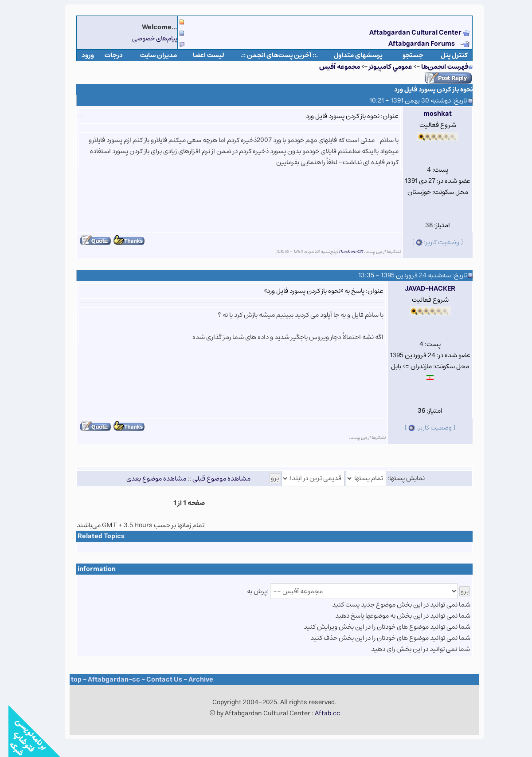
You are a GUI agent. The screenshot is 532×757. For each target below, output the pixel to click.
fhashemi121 (342, 252)
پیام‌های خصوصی (146, 38)
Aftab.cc (319, 713)
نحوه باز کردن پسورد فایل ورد (425, 89)
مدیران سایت (150, 55)
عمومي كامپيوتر (382, 67)
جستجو (405, 55)
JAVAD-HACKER (422, 289)
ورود (79, 55)
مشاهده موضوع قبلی (213, 478)
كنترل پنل (446, 55)
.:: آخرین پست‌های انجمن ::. (271, 55)
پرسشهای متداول (350, 55)
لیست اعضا (200, 55)
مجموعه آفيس (331, 67)
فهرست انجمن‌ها (436, 67)
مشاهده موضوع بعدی (148, 478)
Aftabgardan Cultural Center (408, 33)
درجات (105, 55)
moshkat (429, 114)
